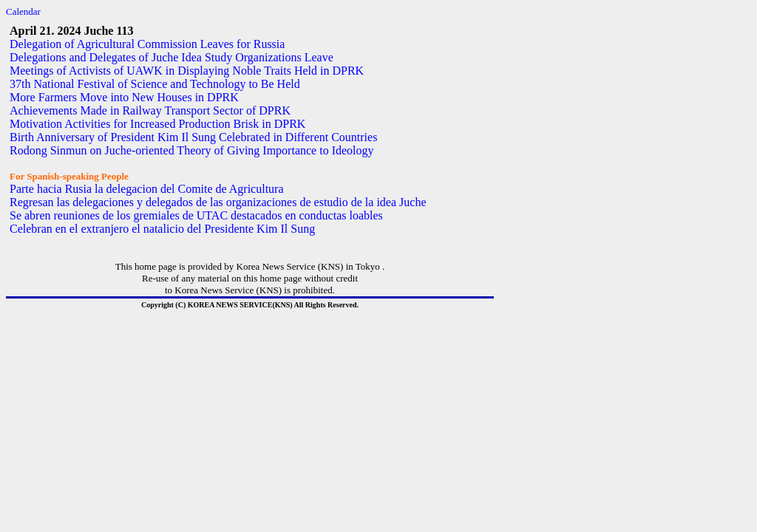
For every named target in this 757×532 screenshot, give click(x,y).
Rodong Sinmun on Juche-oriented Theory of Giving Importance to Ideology (192, 150)
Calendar (23, 11)
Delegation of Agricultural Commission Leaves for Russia (147, 44)
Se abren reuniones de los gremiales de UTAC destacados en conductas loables (196, 215)
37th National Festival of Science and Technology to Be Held (155, 84)
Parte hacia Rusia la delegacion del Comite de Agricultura (147, 189)
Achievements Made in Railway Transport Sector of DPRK (150, 110)
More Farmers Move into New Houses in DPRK (124, 97)
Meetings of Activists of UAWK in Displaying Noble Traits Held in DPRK (187, 71)
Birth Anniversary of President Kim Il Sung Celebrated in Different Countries (193, 137)
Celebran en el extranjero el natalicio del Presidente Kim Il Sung (162, 229)
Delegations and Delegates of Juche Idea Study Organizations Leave (172, 57)
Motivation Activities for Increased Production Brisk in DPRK (157, 124)
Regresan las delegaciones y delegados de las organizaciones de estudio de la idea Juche (218, 202)
